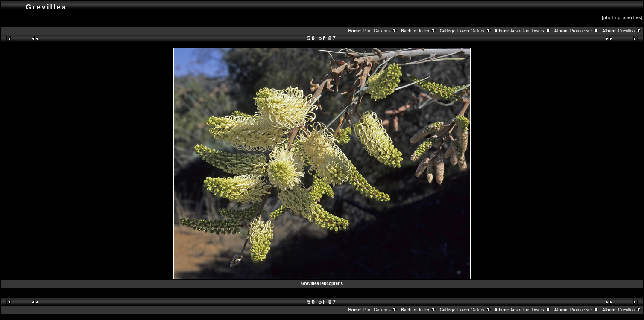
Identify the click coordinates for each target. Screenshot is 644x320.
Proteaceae (584, 31)
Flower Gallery (474, 31)
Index (427, 31)
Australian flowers (531, 31)
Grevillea (630, 31)
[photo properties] (622, 18)
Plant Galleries (380, 31)
